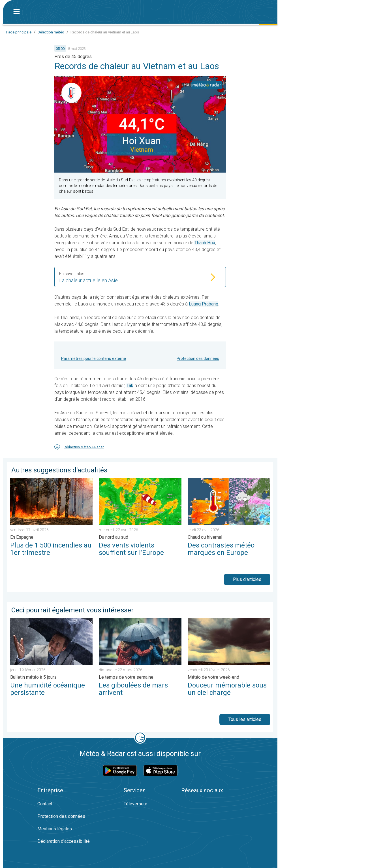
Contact (45, 804)
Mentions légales (55, 829)
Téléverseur (135, 804)
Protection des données (198, 358)
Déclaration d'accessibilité (64, 841)
